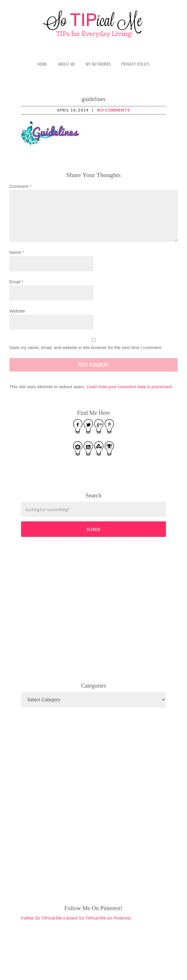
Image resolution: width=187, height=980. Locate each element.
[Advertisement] (65, 608)
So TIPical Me (93, 24)
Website (17, 311)
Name (17, 252)
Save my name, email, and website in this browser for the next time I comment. (86, 347)
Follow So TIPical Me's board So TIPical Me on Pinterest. (76, 918)
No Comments (114, 110)
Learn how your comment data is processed (129, 387)
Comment (20, 186)
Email (16, 282)
